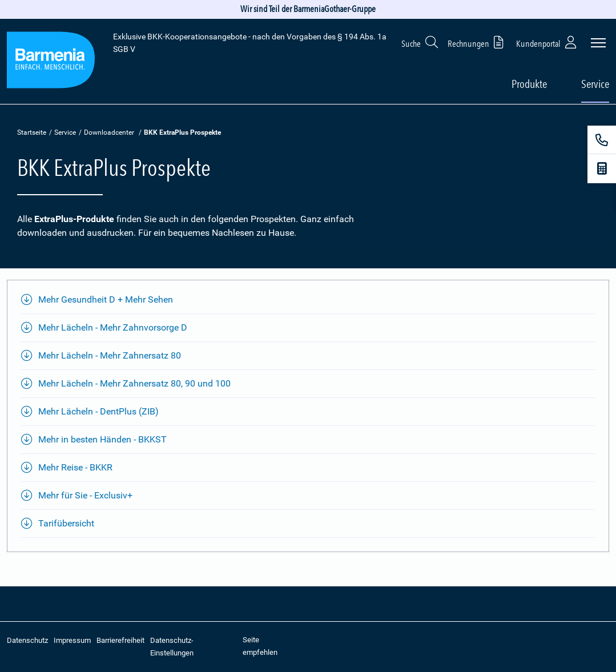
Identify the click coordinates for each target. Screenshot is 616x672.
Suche (420, 42)
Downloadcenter (109, 132)
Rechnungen (478, 42)
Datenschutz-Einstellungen (172, 647)
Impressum (72, 640)
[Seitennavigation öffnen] (598, 43)
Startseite (32, 132)
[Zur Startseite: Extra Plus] (51, 62)
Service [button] (595, 84)
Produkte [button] (529, 84)
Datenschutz (27, 640)
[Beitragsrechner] (602, 168)
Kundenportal (547, 42)
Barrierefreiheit (120, 640)
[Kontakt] (602, 140)
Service (65, 132)
